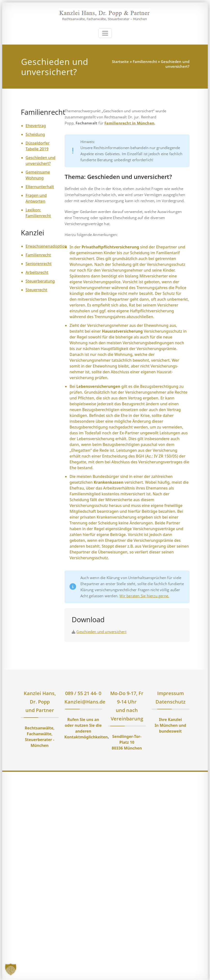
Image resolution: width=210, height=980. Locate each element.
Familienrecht (145, 61)
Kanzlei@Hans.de (85, 702)
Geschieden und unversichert (101, 632)
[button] (11, 969)
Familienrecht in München (129, 123)
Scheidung (35, 134)
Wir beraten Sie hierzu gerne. (144, 596)
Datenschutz (171, 702)
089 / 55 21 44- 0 (83, 693)
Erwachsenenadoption (46, 246)
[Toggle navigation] (105, 33)
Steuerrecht (37, 290)
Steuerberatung (40, 281)
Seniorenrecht (39, 264)
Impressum (171, 693)
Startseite (120, 61)
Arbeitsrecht (37, 272)
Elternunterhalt (40, 187)
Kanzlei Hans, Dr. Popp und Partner (40, 702)
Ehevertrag (36, 126)
